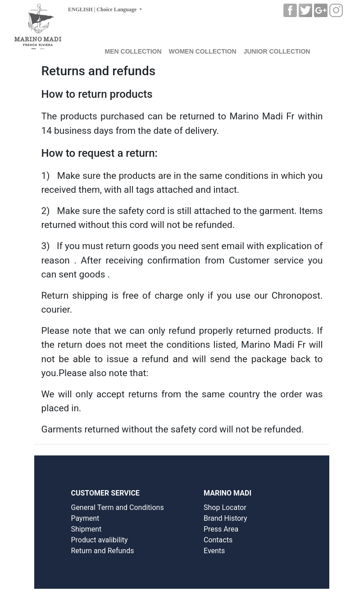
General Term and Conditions (117, 507)
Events (214, 551)
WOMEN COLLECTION (203, 51)
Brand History (225, 518)
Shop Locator (225, 507)
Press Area (221, 529)
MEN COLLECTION (133, 51)
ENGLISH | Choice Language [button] (103, 9)
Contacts (218, 540)
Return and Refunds (102, 551)
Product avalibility (99, 540)
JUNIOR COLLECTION (277, 51)
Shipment (86, 529)
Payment (85, 518)
